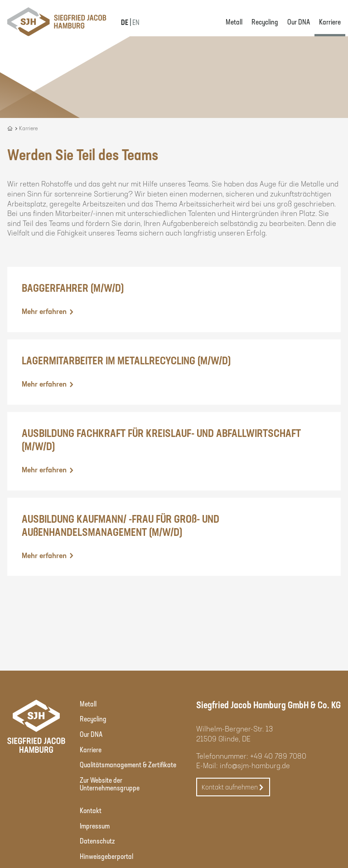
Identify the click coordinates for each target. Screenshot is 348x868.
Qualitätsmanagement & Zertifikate (128, 764)
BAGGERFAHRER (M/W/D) (73, 287)
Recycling (265, 22)
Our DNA (299, 22)
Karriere (330, 22)
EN (136, 22)
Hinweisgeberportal (106, 856)
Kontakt (91, 810)
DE (125, 22)
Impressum (95, 826)
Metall (234, 22)
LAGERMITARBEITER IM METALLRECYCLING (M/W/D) (126, 360)
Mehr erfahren (48, 311)
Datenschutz (97, 841)
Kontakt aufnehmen (233, 787)
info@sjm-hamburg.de (255, 765)
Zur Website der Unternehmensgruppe (110, 784)
